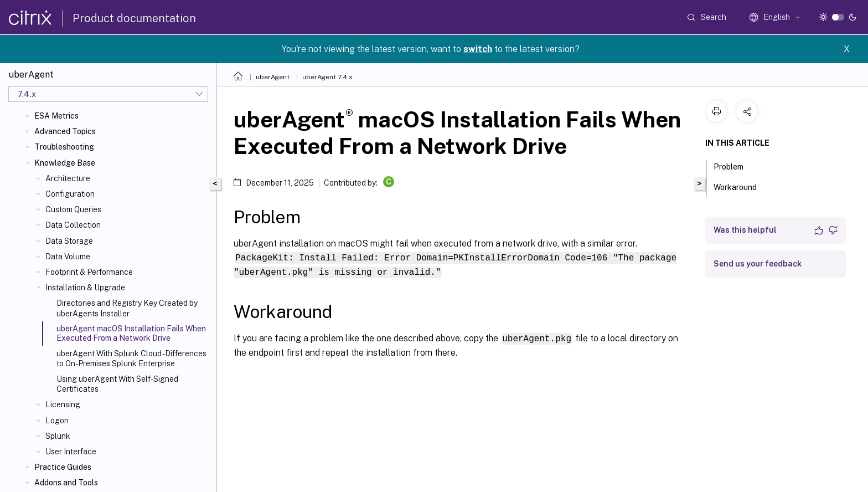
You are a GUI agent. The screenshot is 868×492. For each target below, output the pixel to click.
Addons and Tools (66, 483)
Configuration (70, 194)
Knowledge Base (65, 163)
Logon (57, 421)
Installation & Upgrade (85, 288)
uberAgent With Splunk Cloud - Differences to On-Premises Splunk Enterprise (131, 358)
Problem (735, 166)
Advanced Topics (65, 131)
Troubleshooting (64, 147)
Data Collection (73, 225)
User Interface (71, 452)
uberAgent (273, 77)
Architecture (68, 178)
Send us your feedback (758, 264)
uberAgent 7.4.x (327, 77)
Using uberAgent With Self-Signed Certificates (117, 384)
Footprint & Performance (89, 272)
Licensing (63, 404)
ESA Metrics (56, 116)
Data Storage (69, 241)
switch (478, 49)
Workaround (741, 186)
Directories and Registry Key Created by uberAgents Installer (127, 308)
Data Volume (68, 257)
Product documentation (134, 18)
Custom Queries (73, 209)
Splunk (58, 436)
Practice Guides (63, 467)
